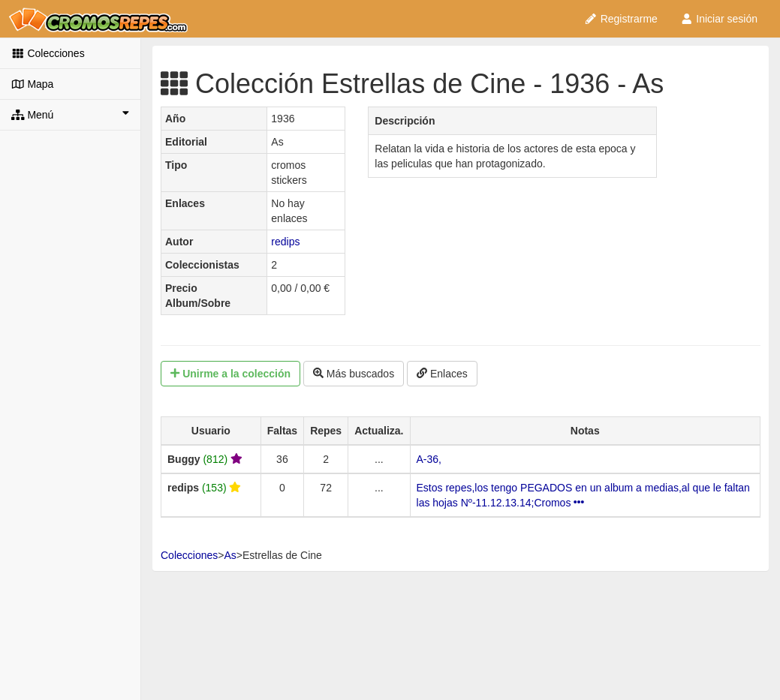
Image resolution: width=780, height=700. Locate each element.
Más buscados (354, 374)
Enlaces (442, 374)
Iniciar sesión (719, 19)
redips (285, 242)
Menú (70, 114)
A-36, (429, 459)
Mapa (32, 84)
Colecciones (48, 53)
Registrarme (621, 19)
